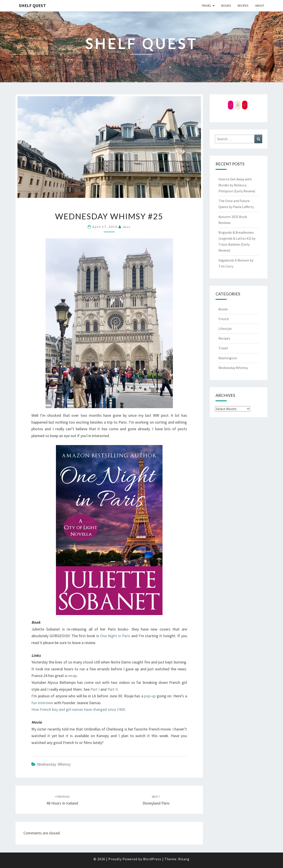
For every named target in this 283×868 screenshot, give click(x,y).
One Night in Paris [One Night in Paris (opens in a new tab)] (115, 636)
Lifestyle (225, 329)
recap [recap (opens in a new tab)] (72, 676)
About (260, 6)
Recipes (243, 6)
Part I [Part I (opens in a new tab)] (95, 689)
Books (226, 6)
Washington (228, 358)
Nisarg (184, 859)
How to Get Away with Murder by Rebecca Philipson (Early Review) (237, 185)
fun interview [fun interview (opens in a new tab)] (42, 703)
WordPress (152, 859)
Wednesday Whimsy (54, 764)
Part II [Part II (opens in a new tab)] (113, 689)
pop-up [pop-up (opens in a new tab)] (150, 696)
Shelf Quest (32, 5)
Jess (126, 227)
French (224, 319)
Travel (206, 6)
